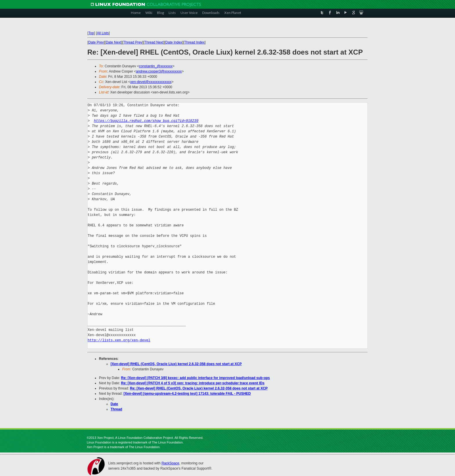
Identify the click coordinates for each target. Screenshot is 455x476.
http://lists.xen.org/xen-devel (119, 340)
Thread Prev (133, 42)
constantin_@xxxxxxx (156, 66)
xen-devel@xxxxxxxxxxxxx (151, 82)
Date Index (174, 42)
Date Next (113, 42)
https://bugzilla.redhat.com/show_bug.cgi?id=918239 (146, 121)
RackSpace (170, 463)
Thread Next (154, 42)
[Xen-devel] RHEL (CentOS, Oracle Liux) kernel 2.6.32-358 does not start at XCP (176, 364)
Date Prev (96, 42)
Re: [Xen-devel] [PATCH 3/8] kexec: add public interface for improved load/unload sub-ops (195, 378)
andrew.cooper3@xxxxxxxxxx (159, 71)
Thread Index (195, 42)
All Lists (103, 33)
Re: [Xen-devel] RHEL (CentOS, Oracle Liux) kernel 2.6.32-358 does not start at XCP (199, 388)
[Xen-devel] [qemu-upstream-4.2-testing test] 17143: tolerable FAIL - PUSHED (187, 394)
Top (91, 33)
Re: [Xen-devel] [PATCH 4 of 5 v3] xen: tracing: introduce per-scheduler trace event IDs (193, 383)
